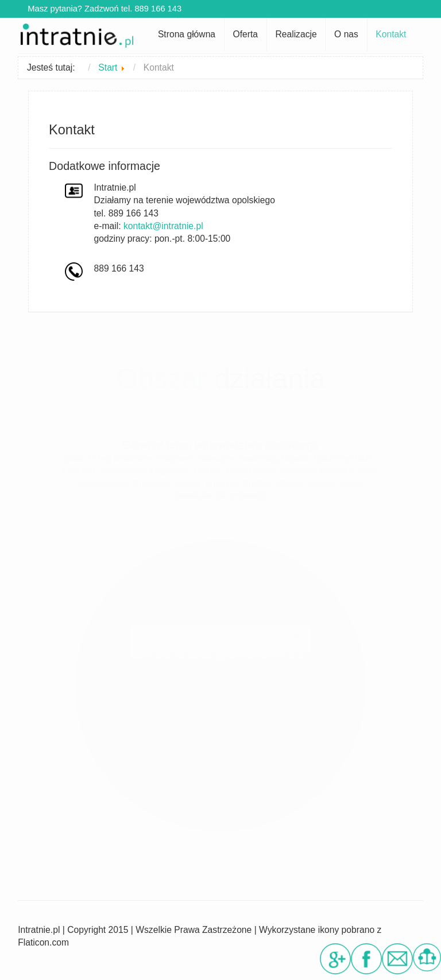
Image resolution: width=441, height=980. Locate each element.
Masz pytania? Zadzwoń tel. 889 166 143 (101, 9)
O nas (346, 34)
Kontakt (391, 34)
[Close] (297, 638)
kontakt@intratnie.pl (163, 226)
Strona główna (187, 34)
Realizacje (296, 34)
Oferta (245, 34)
